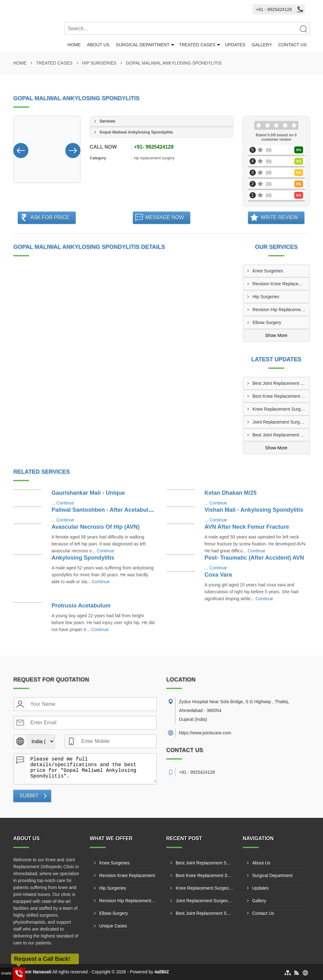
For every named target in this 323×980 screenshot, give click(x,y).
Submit (29, 796)
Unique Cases (113, 926)
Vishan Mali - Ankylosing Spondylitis (254, 510)
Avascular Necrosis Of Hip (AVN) (95, 527)
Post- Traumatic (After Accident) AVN (254, 558)
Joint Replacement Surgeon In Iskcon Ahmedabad (281, 422)
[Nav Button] (21, 149)
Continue (65, 503)
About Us (98, 45)
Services (108, 121)
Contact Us (292, 45)
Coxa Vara (218, 575)
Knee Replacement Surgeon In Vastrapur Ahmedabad (281, 409)
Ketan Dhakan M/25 (230, 493)
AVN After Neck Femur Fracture (247, 527)
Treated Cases (197, 45)
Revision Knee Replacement (281, 284)
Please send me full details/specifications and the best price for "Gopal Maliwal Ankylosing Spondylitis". (91, 768)
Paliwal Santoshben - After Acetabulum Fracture (116, 510)
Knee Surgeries (268, 271)
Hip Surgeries (99, 63)
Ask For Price (50, 217)
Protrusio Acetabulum (81, 606)
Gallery (262, 45)
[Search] (303, 29)
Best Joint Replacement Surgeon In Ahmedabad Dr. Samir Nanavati (281, 435)
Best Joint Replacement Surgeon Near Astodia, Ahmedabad (281, 383)
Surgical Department (143, 45)
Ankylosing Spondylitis (83, 558)
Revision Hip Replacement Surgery (281, 310)
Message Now (165, 217)
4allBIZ (162, 972)
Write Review (279, 217)
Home (74, 45)
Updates (235, 45)
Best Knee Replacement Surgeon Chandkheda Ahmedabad (281, 396)
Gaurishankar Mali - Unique (88, 493)
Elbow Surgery (267, 322)
